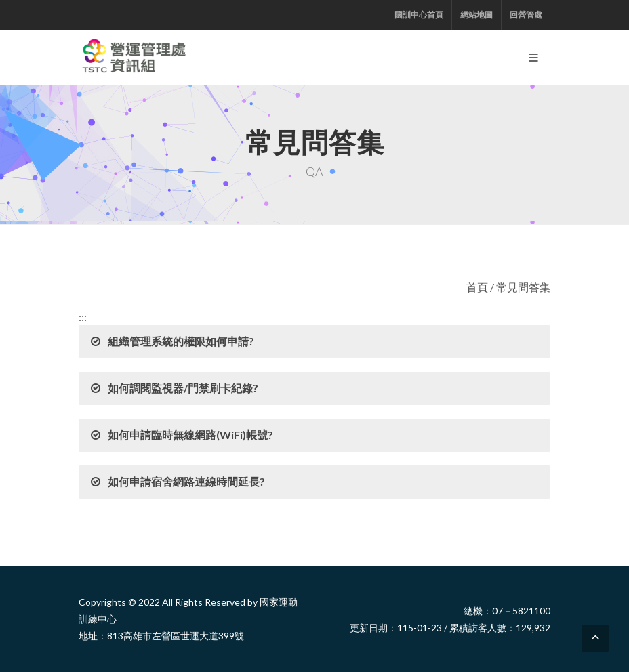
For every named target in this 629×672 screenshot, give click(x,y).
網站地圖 (476, 15)
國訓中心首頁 (419, 15)
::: (83, 317)
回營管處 (526, 15)
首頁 (477, 287)
